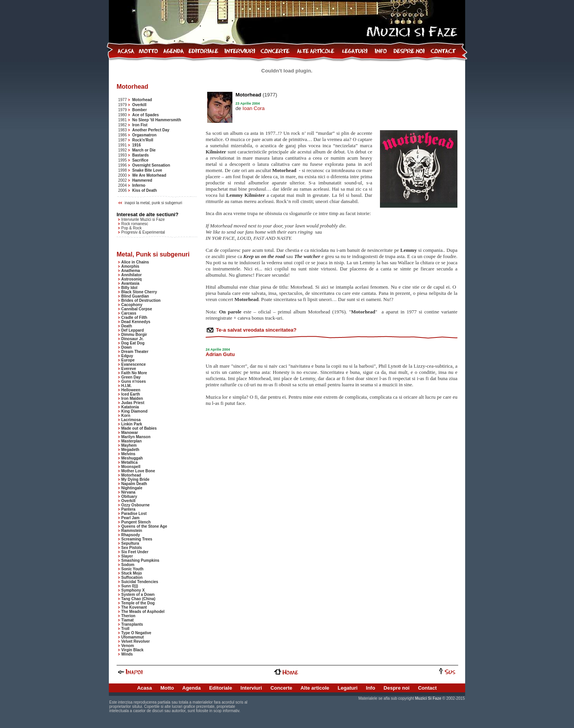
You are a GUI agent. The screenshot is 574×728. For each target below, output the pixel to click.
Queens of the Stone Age (144, 526)
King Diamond (134, 411)
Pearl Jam (130, 518)
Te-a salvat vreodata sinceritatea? (255, 330)
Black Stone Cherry (139, 292)
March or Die (144, 150)
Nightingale (132, 488)
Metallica (129, 462)
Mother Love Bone (138, 471)
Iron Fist (140, 125)
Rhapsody (131, 535)
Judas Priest (133, 403)
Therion (128, 616)
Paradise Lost (134, 514)
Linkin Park (132, 424)
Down (126, 347)
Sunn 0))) (130, 586)
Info (371, 688)
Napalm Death (134, 484)
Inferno (139, 185)
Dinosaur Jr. (132, 339)
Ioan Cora (253, 108)
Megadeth (130, 450)
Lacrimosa (131, 420)
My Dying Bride (135, 479)
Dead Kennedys (136, 322)
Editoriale (221, 688)
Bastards (140, 155)
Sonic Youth (132, 569)
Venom (128, 646)
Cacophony (132, 305)
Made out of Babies (139, 428)
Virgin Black (132, 650)
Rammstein (132, 531)
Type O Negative (136, 633)
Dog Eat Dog (133, 343)
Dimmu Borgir (134, 335)
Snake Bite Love (147, 170)
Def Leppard (132, 330)
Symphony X (133, 590)
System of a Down (138, 595)
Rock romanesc (135, 224)
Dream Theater (135, 352)
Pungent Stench (136, 522)
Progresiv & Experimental (143, 232)
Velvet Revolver (136, 641)
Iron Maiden (132, 398)
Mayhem (129, 445)
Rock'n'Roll (143, 140)
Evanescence (133, 364)
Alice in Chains (135, 262)
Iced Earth (131, 394)
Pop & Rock (131, 228)
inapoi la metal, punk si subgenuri (153, 203)
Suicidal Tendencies (140, 582)
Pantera (128, 509)
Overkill (139, 105)
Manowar (130, 433)
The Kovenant (134, 607)
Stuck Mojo (131, 573)
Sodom (128, 565)
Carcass (129, 313)
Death (127, 326)
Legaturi (348, 688)
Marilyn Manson (136, 437)
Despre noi (396, 688)
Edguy (127, 356)
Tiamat (127, 620)
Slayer (127, 556)
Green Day (131, 377)
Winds (127, 654)
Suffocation (132, 577)
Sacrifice (140, 160)
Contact (427, 688)
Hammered (142, 180)
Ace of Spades (145, 115)
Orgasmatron (144, 135)
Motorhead (142, 100)
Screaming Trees (137, 539)
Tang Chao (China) (138, 599)
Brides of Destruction (141, 300)
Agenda (192, 688)
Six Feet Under (135, 552)
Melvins (128, 454)
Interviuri (251, 688)
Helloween (131, 390)
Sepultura (130, 543)
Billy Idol (129, 288)
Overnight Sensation (151, 165)
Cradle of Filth (134, 318)
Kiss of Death (144, 190)
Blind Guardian (135, 296)
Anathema (131, 271)
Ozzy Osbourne (135, 505)
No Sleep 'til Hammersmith (156, 120)
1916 (136, 145)
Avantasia (130, 283)
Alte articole (315, 688)
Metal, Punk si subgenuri (153, 254)
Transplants (132, 624)
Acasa (144, 688)
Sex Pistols (131, 548)
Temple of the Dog (138, 603)
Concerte (281, 688)
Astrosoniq (131, 279)
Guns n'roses (134, 381)
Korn (126, 416)
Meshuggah (132, 458)
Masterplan (131, 441)
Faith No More (134, 373)
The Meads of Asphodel (143, 612)
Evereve (129, 369)
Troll (125, 629)
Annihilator (131, 275)
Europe (128, 360)
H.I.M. (126, 386)
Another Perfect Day (151, 130)
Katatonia (130, 407)
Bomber (139, 110)
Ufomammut (132, 637)
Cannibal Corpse (137, 309)
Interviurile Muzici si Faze (143, 219)
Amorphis (130, 266)
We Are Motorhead (149, 175)
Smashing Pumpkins (140, 560)
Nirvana (128, 492)
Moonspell (131, 467)
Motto (167, 688)
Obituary (129, 497)
